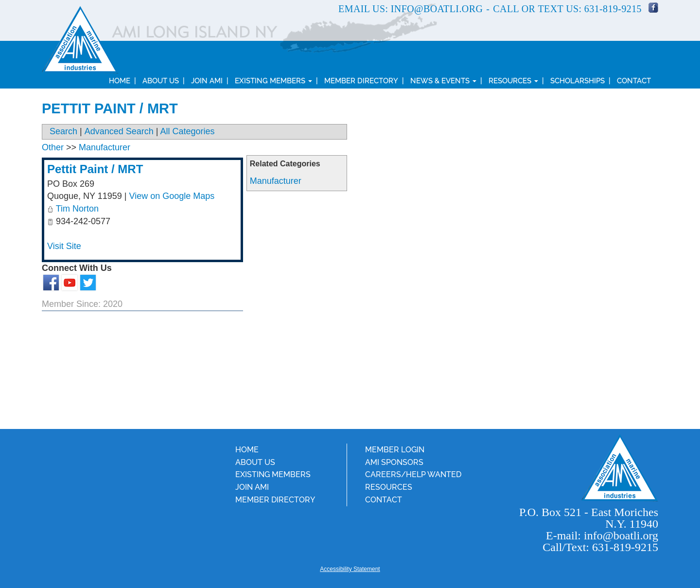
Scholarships (577, 81)
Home (120, 81)
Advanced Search (119, 131)
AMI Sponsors (394, 462)
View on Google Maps (172, 196)
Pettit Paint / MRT (95, 169)
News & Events (443, 81)
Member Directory (361, 81)
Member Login (395, 450)
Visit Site (64, 246)
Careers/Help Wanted (413, 474)
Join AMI (207, 81)
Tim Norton (77, 209)
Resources (513, 81)
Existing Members (273, 81)
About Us (161, 81)
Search (63, 131)
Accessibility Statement (350, 569)
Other (53, 147)
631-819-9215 (613, 9)
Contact (634, 81)
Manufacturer (276, 181)
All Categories (188, 131)
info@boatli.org (437, 9)
